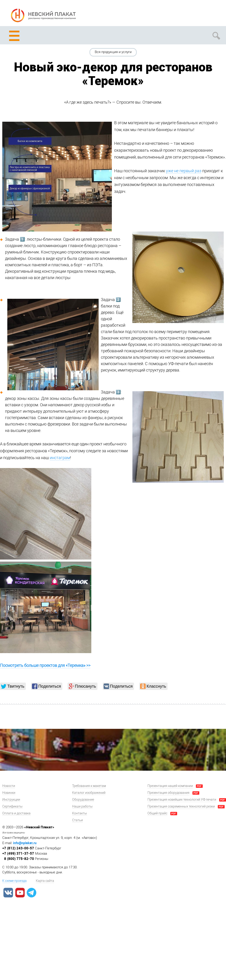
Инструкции (11, 800)
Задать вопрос (199, 14)
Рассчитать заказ (182, 14)
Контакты (80, 813)
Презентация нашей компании (170, 786)
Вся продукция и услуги (113, 52)
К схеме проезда (14, 881)
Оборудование (83, 800)
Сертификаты (12, 806)
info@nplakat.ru (25, 843)
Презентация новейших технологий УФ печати (182, 800)
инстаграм (60, 458)
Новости (9, 786)
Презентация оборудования (168, 793)
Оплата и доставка (16, 813)
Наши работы (82, 806)
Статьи (78, 820)
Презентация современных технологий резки (181, 806)
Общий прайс (157, 813)
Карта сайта (45, 881)
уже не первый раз (184, 171)
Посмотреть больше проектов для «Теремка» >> (45, 665)
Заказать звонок (216, 14)
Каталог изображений (89, 793)
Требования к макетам (89, 786)
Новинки (9, 793)
